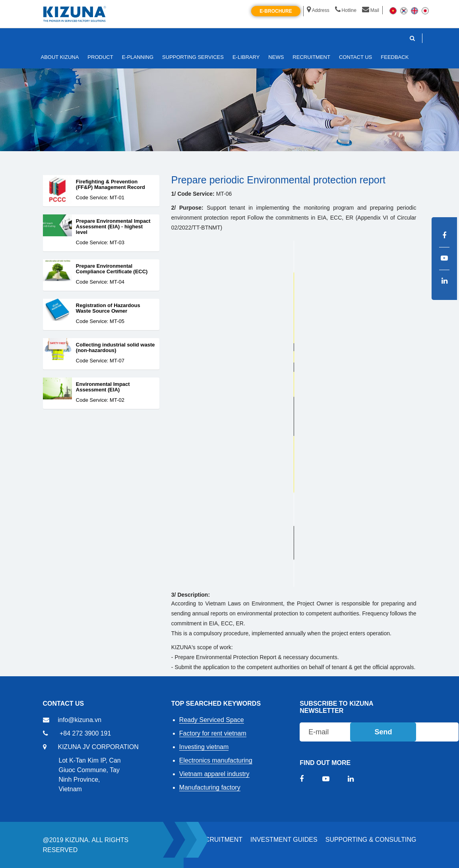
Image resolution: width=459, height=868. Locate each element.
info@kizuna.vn (80, 720)
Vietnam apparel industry (214, 774)
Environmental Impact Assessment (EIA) (103, 387)
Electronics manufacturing (216, 760)
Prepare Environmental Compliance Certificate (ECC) (112, 269)
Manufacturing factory (210, 787)
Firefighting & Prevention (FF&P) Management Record (110, 185)
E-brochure (276, 11)
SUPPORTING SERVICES (193, 57)
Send (383, 732)
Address (318, 10)
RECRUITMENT (219, 840)
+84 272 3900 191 (85, 733)
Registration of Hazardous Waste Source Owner (108, 308)
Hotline (346, 10)
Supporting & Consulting (371, 840)
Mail (371, 10)
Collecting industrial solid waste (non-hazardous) (115, 348)
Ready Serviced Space (212, 720)
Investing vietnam (204, 747)
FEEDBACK (395, 57)
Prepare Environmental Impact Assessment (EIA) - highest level (113, 227)
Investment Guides (284, 840)
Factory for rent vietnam (213, 733)
